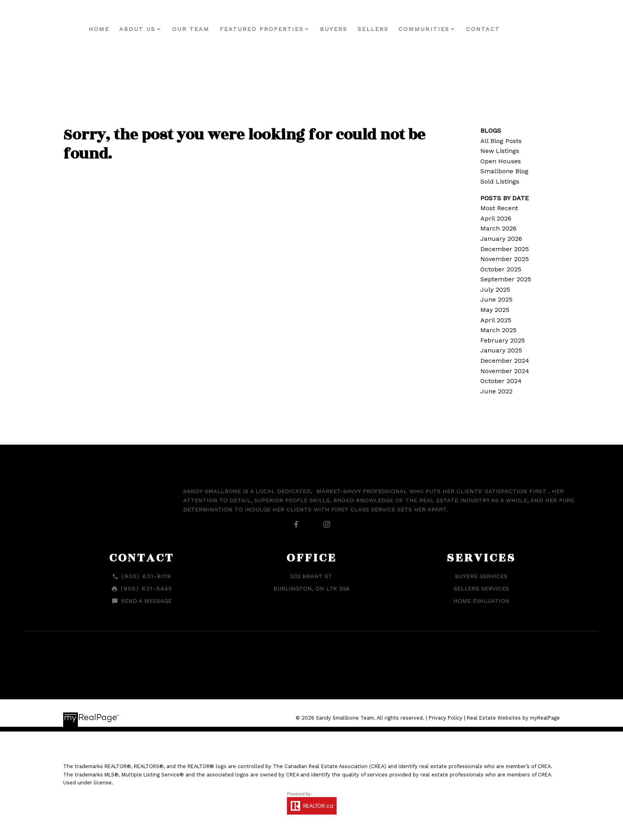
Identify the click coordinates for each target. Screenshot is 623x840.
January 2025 (501, 350)
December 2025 (505, 249)
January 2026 (501, 239)
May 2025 (495, 310)
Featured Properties (279, 29)
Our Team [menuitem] (208, 29)
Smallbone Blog (504, 171)
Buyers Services (481, 576)
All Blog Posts (501, 141)
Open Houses (501, 161)
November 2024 (505, 371)
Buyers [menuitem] (351, 29)
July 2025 (495, 289)
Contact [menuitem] (500, 29)
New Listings (500, 151)
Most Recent (499, 208)
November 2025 (505, 259)
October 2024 (501, 381)
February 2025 (503, 340)
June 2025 (496, 299)
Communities (441, 29)
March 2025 (498, 330)
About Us (155, 29)
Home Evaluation (481, 601)
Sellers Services (481, 588)
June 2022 (496, 391)
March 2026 (498, 228)
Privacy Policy (446, 718)
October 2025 (501, 269)
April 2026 (496, 218)
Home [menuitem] (116, 29)
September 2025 (506, 279)
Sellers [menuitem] (390, 29)
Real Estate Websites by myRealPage (513, 718)
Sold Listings (500, 181)
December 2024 (505, 361)
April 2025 (496, 320)
